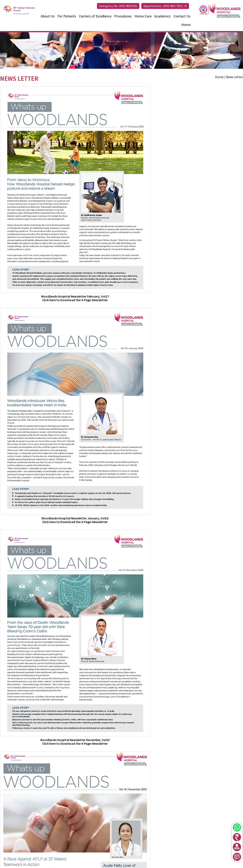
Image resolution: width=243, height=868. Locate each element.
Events (199, 842)
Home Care (143, 16)
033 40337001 (128, 826)
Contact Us (182, 16)
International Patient (209, 829)
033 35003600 (154, 837)
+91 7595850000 (130, 842)
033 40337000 (133, 837)
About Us (48, 16)
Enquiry (200, 847)
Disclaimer (202, 855)
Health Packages (206, 838)
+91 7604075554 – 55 (170, 831)
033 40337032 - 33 (142, 831)
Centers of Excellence (95, 16)
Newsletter (202, 851)
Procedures (123, 16)
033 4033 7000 (21, 833)
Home (186, 25)
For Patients (67, 16)
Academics (163, 16)
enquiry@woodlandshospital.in (32, 838)
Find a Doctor (204, 824)
